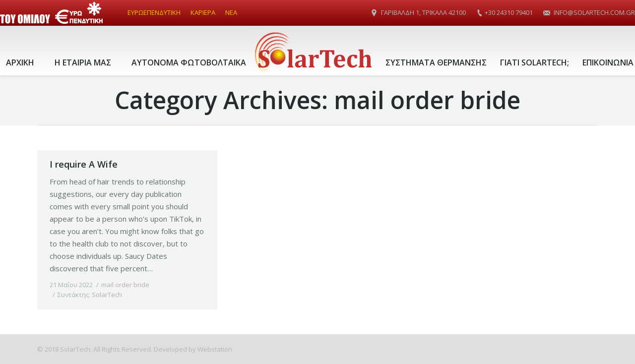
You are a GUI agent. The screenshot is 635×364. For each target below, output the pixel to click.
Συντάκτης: (90, 295)
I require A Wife (84, 164)
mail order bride (125, 285)
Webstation (215, 349)
